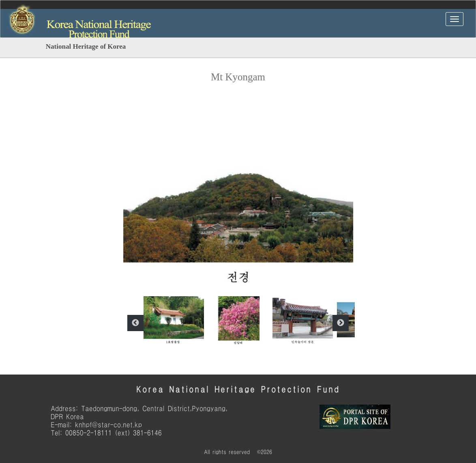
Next (341, 323)
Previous (135, 323)
